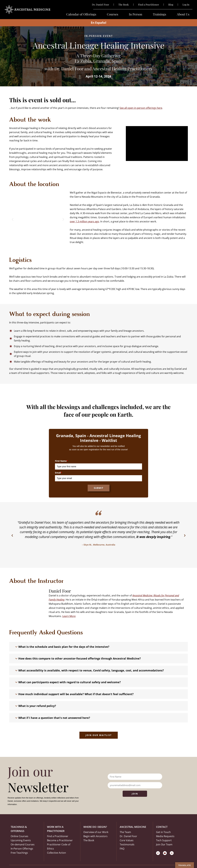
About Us (183, 14)
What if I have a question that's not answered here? (54, 718)
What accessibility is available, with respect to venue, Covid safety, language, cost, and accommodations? (91, 670)
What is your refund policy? (37, 706)
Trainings (160, 14)
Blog (171, 5)
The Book (124, 5)
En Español (99, 23)
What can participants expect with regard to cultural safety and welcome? (70, 682)
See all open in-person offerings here (141, 108)
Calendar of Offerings (81, 14)
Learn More (69, 616)
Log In (186, 5)
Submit (99, 488)
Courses (113, 14)
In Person (136, 14)
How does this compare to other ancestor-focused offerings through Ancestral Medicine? (80, 658)
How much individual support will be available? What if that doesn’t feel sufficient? (76, 694)
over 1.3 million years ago (84, 221)
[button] (13, 219)
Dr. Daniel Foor (100, 5)
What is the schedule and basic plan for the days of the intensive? (64, 647)
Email (58, 473)
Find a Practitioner (149, 5)
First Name (61, 461)
